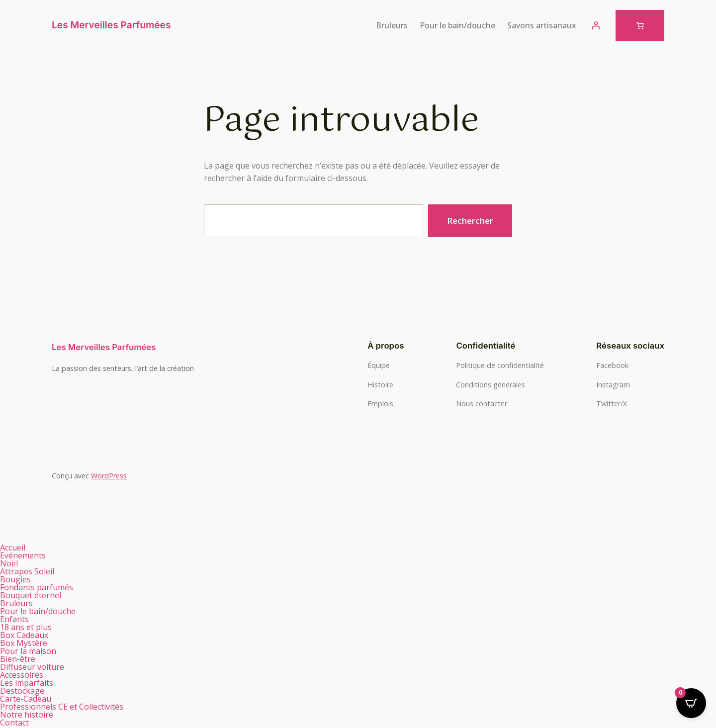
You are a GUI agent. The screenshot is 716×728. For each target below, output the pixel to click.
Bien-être (23, 659)
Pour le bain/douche (43, 611)
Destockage (22, 691)
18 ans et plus (26, 627)
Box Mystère (24, 643)
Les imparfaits (27, 683)
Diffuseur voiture (32, 667)
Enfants (14, 619)
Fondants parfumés (42, 587)
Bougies (21, 579)
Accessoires (22, 675)
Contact (14, 723)
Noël (9, 563)
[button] (179, 579)
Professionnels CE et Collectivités (62, 707)
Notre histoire (27, 715)
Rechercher (470, 221)
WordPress (109, 476)
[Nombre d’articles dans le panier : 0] (640, 26)
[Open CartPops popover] (691, 703)
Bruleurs (22, 603)
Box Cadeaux (30, 635)
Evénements (23, 555)
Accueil (13, 547)
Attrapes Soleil (27, 571)
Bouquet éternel (31, 595)
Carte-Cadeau (26, 699)
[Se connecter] (596, 25)
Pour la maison (34, 651)
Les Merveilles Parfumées (111, 25)
